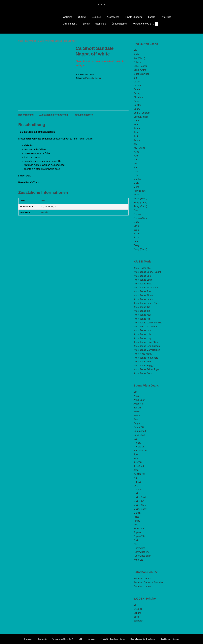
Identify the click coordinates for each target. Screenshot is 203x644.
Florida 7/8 (139, 447)
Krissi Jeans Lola (142, 334)
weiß (43, 201)
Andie (137, 54)
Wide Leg (138, 560)
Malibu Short (140, 509)
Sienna (137, 214)
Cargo (137, 423)
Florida (137, 443)
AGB (80, 639)
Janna (137, 128)
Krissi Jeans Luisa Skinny (147, 342)
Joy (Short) (139, 148)
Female (45, 212)
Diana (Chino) (141, 117)
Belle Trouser (140, 66)
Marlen (137, 513)
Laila (136, 171)
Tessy (137, 245)
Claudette (139, 97)
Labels (152, 17)
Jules (136, 152)
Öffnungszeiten (119, 24)
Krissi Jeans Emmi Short (146, 288)
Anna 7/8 (138, 404)
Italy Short (139, 466)
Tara (136, 242)
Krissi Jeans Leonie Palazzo (148, 323)
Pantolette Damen (36, 41)
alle (135, 50)
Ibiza (136, 454)
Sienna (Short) (141, 218)
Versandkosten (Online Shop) (63, 639)
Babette (138, 62)
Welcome (68, 17)
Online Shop (70, 24)
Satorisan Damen (142, 579)
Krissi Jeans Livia (142, 330)
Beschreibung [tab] (26, 115)
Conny (137, 109)
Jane (136, 132)
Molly (136, 183)
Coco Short (139, 435)
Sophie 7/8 (139, 536)
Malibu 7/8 (139, 501)
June (136, 156)
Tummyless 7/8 (141, 552)
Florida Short (140, 451)
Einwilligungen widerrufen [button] (170, 639)
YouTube (167, 17)
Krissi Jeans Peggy (143, 366)
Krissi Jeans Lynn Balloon (147, 346)
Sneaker (138, 609)
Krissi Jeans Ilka (142, 307)
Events (86, 24)
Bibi (136, 78)
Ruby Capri (139, 529)
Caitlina (137, 86)
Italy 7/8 (138, 462)
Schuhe (96, 17)
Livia (136, 486)
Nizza (136, 517)
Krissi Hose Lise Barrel (145, 327)
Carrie (137, 89)
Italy (136, 458)
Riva (136, 525)
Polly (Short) (140, 191)
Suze (136, 234)
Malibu (137, 493)
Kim (136, 167)
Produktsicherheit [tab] (83, 115)
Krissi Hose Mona (143, 354)
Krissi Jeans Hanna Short (147, 303)
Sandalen (138, 621)
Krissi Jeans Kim (142, 319)
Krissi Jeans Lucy (143, 338)
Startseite (23, 41)
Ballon (137, 412)
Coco (136, 101)
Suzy (136, 237)
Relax (137, 195)
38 (46, 206)
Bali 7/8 (137, 408)
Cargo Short (140, 431)
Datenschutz (42, 639)
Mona (136, 187)
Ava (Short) (139, 58)
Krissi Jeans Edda (143, 280)
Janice (137, 125)
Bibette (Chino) (141, 74)
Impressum (28, 639)
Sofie (136, 226)
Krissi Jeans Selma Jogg (146, 369)
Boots (137, 617)
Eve (136, 439)
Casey (137, 93)
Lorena (137, 490)
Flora (136, 121)
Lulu (136, 175)
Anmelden (91, 639)
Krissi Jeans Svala (143, 373)
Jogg (136, 470)
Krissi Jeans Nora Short (146, 358)
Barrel (137, 416)
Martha (137, 179)
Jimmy (137, 140)
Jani (136, 136)
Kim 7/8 (137, 482)
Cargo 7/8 (139, 427)
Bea (136, 419)
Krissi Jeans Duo (142, 276)
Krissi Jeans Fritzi (143, 291)
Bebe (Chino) (140, 70)
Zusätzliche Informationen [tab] (54, 115)
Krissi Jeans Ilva (142, 311)
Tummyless (139, 548)
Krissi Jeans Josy (142, 315)
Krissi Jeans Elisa (143, 284)
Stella (136, 230)
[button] (164, 24)
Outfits (82, 17)
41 (56, 206)
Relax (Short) (140, 199)
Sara (136, 210)
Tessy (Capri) (140, 249)
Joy (135, 144)
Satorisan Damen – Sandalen (149, 582)
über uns (101, 24)
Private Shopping (134, 17)
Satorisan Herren (142, 586)
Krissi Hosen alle (142, 268)
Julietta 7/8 (139, 474)
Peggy (137, 521)
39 (49, 206)
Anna (136, 396)
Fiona (136, 160)
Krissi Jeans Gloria (143, 295)
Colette (137, 105)
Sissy (136, 222)
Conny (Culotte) (142, 113)
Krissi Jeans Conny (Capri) (147, 272)
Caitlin (137, 82)
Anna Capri (139, 400)
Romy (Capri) (140, 203)
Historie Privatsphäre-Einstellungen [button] (143, 639)
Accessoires (113, 17)
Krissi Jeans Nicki (143, 362)
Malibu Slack (140, 497)
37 (42, 206)
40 (52, 206)
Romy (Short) (140, 206)
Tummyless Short (142, 556)
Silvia (136, 540)
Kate (136, 164)
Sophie (137, 532)
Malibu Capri (140, 505)
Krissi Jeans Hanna (143, 299)
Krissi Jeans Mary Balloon (147, 350)
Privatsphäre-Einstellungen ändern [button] (113, 639)
